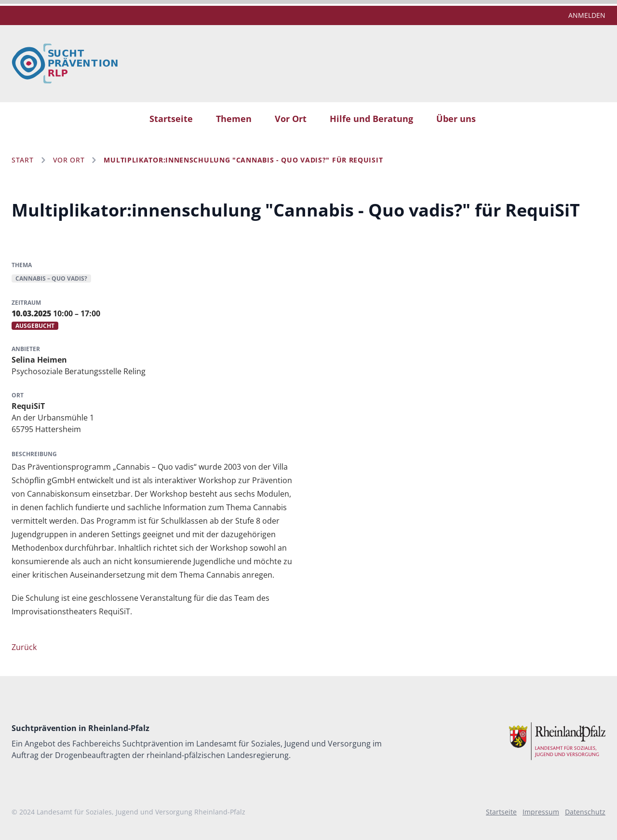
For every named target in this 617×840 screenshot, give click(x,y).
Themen (234, 119)
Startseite (171, 119)
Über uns (456, 119)
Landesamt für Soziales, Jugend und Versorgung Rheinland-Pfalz (141, 812)
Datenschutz (585, 812)
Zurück (24, 647)
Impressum (541, 812)
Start (23, 160)
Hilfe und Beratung (371, 119)
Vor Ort (291, 119)
